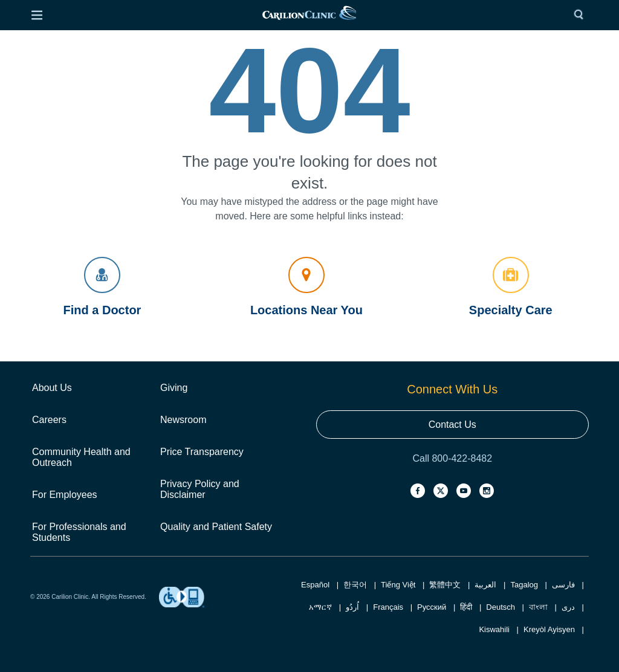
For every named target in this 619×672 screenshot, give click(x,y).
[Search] (582, 15)
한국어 (355, 585)
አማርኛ (320, 607)
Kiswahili (494, 629)
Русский (432, 607)
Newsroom (183, 420)
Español (315, 585)
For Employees (65, 495)
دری (568, 607)
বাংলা (538, 607)
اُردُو (352, 607)
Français (388, 607)
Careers (49, 420)
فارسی (563, 585)
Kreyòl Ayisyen (549, 629)
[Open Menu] (37, 15)
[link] (309, 15)
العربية (485, 585)
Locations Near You (306, 287)
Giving (174, 388)
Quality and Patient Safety (216, 527)
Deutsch (501, 607)
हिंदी (466, 607)
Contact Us (452, 425)
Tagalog (524, 585)
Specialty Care (511, 287)
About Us (52, 388)
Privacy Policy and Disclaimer (200, 489)
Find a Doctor (102, 287)
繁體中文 (445, 585)
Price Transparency (202, 452)
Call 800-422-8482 (452, 458)
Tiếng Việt (398, 585)
